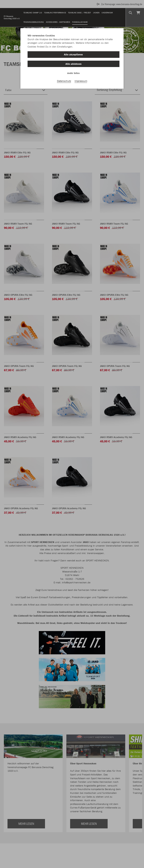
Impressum (81, 81)
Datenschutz (64, 81)
